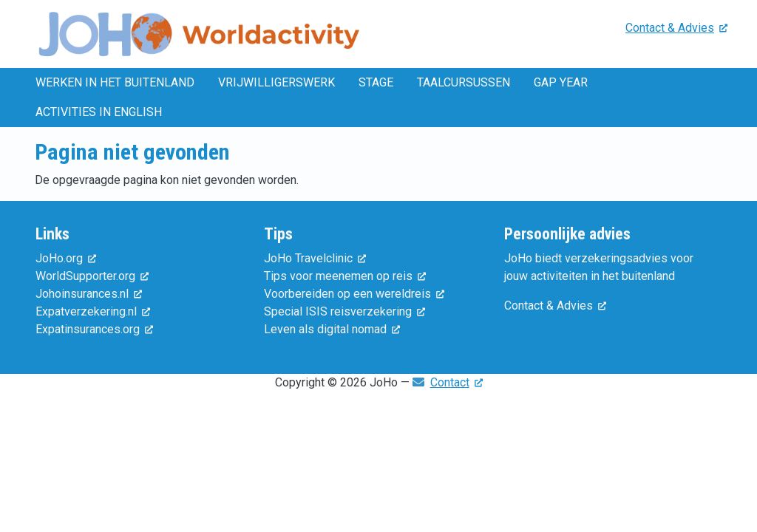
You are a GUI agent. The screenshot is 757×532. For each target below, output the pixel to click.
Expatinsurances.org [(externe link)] (94, 329)
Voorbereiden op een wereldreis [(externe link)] (354, 294)
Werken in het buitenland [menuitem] (115, 82)
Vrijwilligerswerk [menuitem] (276, 82)
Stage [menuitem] (376, 82)
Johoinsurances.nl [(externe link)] (89, 294)
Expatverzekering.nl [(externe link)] (93, 311)
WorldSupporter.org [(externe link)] (92, 276)
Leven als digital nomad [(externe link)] (332, 329)
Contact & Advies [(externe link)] (676, 28)
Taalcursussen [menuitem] (464, 82)
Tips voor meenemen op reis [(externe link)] (345, 276)
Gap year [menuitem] (561, 82)
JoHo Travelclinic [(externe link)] (315, 258)
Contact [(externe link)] (456, 382)
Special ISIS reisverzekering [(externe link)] (344, 311)
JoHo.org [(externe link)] (66, 258)
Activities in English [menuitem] (99, 112)
